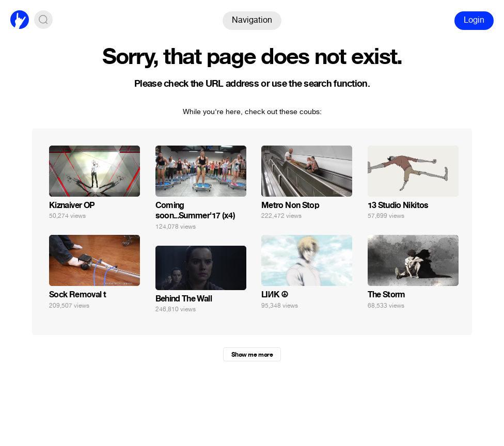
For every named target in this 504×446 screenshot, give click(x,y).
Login (474, 20)
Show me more (252, 355)
